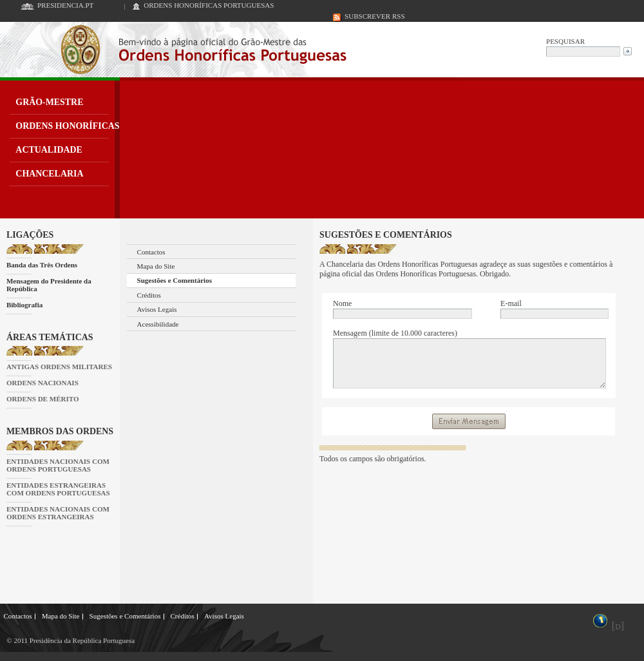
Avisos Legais (157, 309)
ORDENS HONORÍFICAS (67, 126)
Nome (342, 303)
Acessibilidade (158, 324)
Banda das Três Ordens (42, 265)
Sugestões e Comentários (175, 280)
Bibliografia (24, 305)
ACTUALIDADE (49, 150)
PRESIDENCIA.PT (65, 5)
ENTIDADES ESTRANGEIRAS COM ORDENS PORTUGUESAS (58, 489)
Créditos (149, 295)
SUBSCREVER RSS (375, 16)
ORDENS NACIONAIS (43, 383)
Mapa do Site (156, 266)
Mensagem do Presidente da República (49, 285)
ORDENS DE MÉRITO (43, 399)
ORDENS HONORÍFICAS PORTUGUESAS (209, 5)
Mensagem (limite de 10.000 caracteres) (395, 333)
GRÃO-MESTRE (49, 102)
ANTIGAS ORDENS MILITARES (59, 367)
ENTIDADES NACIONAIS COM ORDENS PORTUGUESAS (58, 465)
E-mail (511, 303)
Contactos (151, 252)
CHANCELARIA (49, 174)
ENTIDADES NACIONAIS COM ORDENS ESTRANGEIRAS (58, 513)
